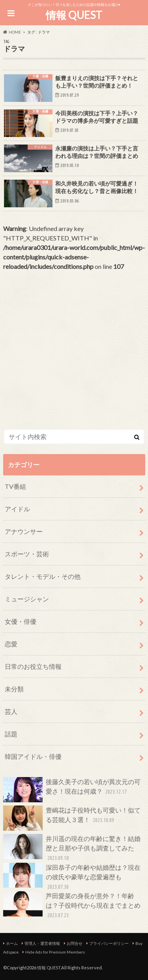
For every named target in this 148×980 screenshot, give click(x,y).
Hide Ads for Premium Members (55, 952)
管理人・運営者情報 (42, 943)
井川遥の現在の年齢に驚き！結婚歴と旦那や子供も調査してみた (72, 848)
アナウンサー (24, 531)
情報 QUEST (74, 15)
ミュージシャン (27, 599)
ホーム (12, 943)
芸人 (11, 711)
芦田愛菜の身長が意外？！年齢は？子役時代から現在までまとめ (72, 906)
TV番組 (15, 486)
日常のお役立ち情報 (33, 666)
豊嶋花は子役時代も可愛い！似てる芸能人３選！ (72, 818)
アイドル (17, 509)
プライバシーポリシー (109, 943)
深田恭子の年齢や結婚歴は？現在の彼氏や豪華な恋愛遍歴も (72, 877)
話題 (11, 734)
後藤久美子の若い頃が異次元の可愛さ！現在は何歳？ (72, 790)
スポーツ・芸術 (27, 554)
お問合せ (75, 943)
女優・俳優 (21, 621)
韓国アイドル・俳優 (33, 756)
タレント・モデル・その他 (43, 576)
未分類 (14, 689)
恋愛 (11, 644)
